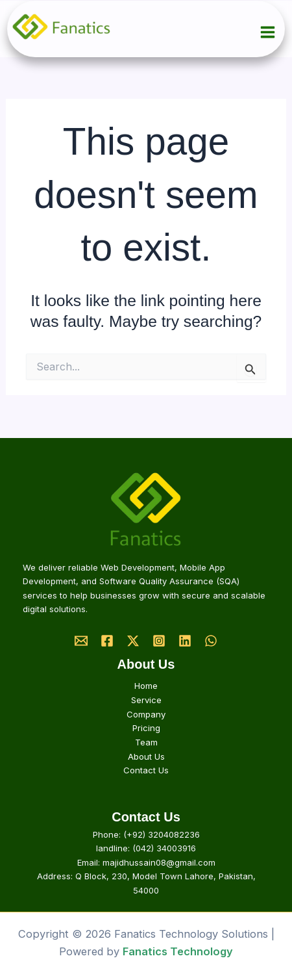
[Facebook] (107, 641)
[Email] (81, 641)
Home (146, 686)
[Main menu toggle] (268, 32)
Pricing (146, 728)
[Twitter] (133, 641)
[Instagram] (159, 641)
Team (146, 742)
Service (146, 700)
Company (146, 714)
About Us (146, 756)
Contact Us (146, 770)
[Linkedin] (185, 641)
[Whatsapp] (211, 641)
